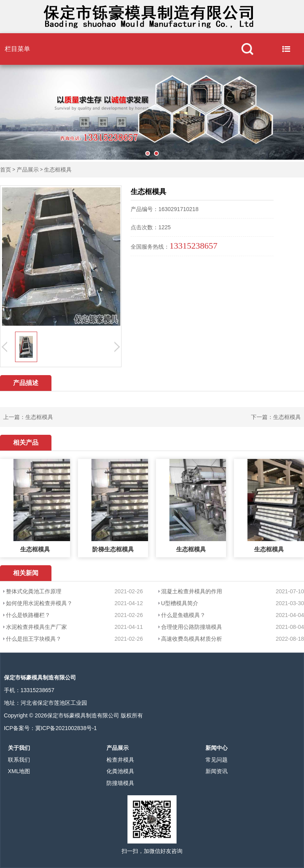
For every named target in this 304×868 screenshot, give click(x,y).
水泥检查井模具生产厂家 (36, 627)
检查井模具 (120, 760)
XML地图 (19, 771)
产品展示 (28, 170)
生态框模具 (58, 170)
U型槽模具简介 (180, 603)
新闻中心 (217, 748)
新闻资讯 (217, 771)
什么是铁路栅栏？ (28, 615)
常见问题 (217, 760)
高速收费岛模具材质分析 (192, 639)
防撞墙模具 (120, 783)
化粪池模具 (120, 771)
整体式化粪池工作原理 (34, 591)
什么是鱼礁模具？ (183, 615)
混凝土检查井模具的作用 (192, 591)
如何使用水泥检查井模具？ (39, 603)
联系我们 (19, 760)
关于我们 (19, 748)
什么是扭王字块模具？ (34, 639)
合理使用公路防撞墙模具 (192, 627)
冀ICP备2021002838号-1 (66, 728)
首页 (6, 170)
